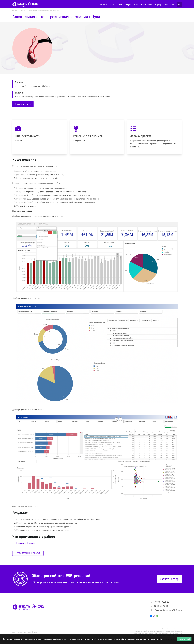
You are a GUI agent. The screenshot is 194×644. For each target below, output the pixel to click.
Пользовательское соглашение (172, 629)
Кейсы (23, 10)
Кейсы (113, 4)
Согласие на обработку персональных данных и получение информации (158, 631)
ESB (121, 4)
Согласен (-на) (184, 639)
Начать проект (23, 104)
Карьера (159, 4)
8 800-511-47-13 (161, 606)
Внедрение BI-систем (26, 543)
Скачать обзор (169, 579)
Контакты (169, 4)
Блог (136, 4)
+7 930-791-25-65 (161, 602)
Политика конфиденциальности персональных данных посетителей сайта (158, 633)
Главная (104, 4)
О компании (147, 4)
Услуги (128, 4)
